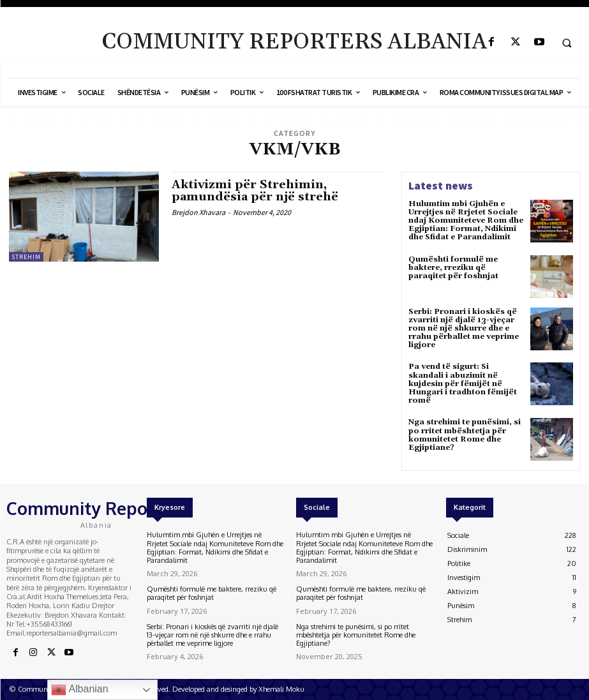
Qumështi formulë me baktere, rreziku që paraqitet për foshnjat (453, 268)
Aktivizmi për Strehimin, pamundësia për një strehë (255, 191)
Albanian (80, 690)
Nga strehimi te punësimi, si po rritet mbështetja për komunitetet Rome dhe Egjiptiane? (465, 435)
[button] (567, 43)
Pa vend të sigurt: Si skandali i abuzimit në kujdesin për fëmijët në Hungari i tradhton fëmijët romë (463, 384)
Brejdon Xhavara (198, 212)
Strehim (26, 257)
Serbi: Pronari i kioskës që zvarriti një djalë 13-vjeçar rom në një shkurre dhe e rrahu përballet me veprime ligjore (464, 329)
